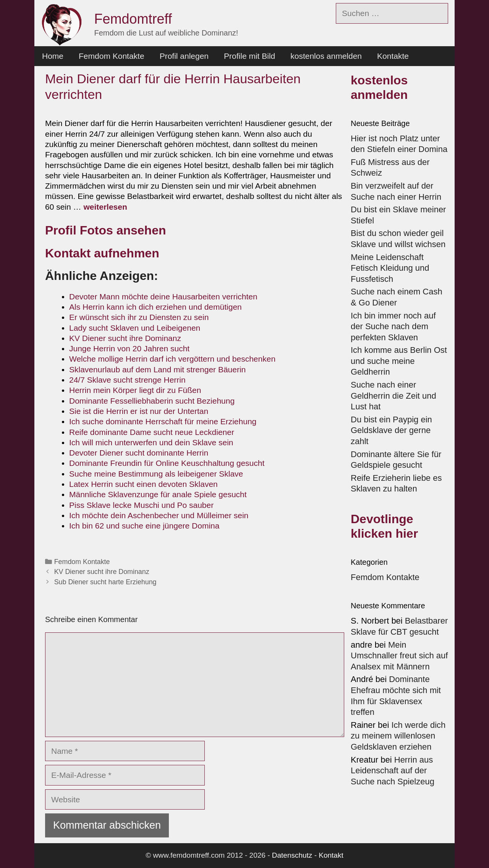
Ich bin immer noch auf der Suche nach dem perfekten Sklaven (393, 327)
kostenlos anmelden (326, 56)
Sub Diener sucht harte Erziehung (105, 582)
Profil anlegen (184, 56)
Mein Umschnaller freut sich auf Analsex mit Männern (399, 656)
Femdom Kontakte (112, 56)
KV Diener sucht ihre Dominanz (102, 572)
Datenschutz (292, 855)
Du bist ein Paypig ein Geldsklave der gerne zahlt (391, 430)
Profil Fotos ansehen (105, 230)
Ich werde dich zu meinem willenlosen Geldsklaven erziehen (398, 736)
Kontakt (331, 855)
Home (53, 56)
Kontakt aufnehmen (102, 253)
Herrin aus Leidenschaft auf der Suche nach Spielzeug (393, 771)
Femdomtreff (133, 19)
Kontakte (393, 56)
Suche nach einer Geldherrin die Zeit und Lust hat (393, 396)
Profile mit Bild (249, 56)
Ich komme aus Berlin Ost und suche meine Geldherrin (399, 361)
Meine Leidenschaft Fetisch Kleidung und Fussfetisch (390, 268)
